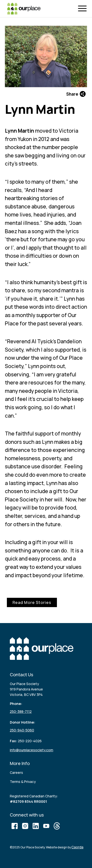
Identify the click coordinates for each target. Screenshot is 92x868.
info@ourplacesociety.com (32, 750)
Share (76, 94)
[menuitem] (83, 9)
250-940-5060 (22, 730)
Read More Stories (32, 602)
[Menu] (83, 9)
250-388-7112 (21, 711)
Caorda (77, 847)
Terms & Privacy (23, 782)
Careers (16, 772)
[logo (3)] (24, 9)
